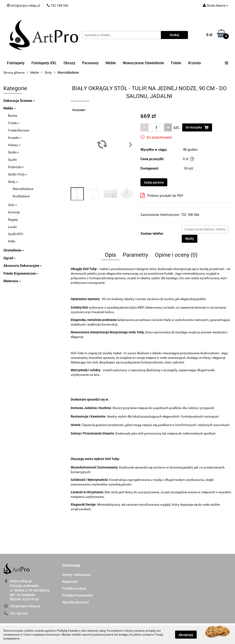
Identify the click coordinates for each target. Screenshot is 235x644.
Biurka (13, 116)
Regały (13, 220)
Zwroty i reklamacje (76, 575)
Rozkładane (21, 196)
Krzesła (194, 63)
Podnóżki (16, 167)
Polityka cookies (74, 588)
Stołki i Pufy (18, 174)
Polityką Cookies (67, 631)
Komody (14, 212)
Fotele (176, 63)
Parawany (90, 63)
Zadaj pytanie (154, 182)
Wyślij (190, 239)
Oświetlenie (14, 250)
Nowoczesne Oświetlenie (143, 63)
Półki (12, 241)
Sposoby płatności (76, 602)
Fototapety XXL (44, 63)
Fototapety (16, 63)
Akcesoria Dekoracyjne (23, 266)
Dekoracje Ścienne (19, 101)
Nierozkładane (23, 189)
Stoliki (14, 152)
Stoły (13, 182)
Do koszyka (197, 127)
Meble (111, 63)
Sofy (13, 205)
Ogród (10, 258)
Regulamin (70, 582)
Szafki (12, 160)
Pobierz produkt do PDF (162, 195)
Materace (12, 281)
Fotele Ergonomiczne (21, 273)
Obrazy (69, 63)
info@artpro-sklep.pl (25, 606)
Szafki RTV (16, 234)
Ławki (12, 227)
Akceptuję (186, 635)
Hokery (14, 145)
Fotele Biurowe (19, 130)
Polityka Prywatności (77, 595)
